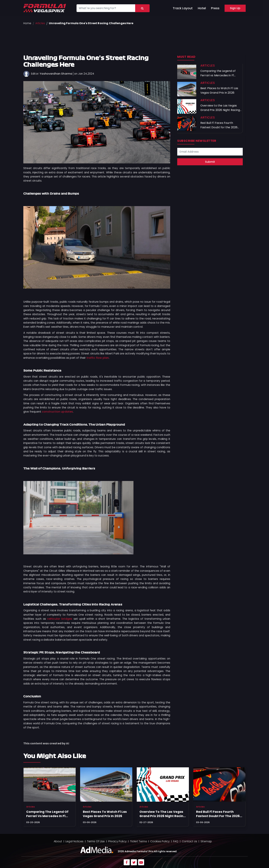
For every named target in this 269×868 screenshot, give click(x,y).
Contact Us (190, 841)
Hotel (202, 8)
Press (215, 8)
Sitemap (206, 841)
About (58, 841)
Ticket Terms (138, 841)
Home (27, 23)
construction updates (57, 412)
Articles (40, 23)
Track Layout (183, 8)
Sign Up (235, 8)
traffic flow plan (98, 358)
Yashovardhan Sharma (56, 74)
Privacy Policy (117, 841)
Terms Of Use (96, 841)
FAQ (176, 841)
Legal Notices (75, 841)
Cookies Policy (160, 841)
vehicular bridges (60, 619)
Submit (210, 162)
